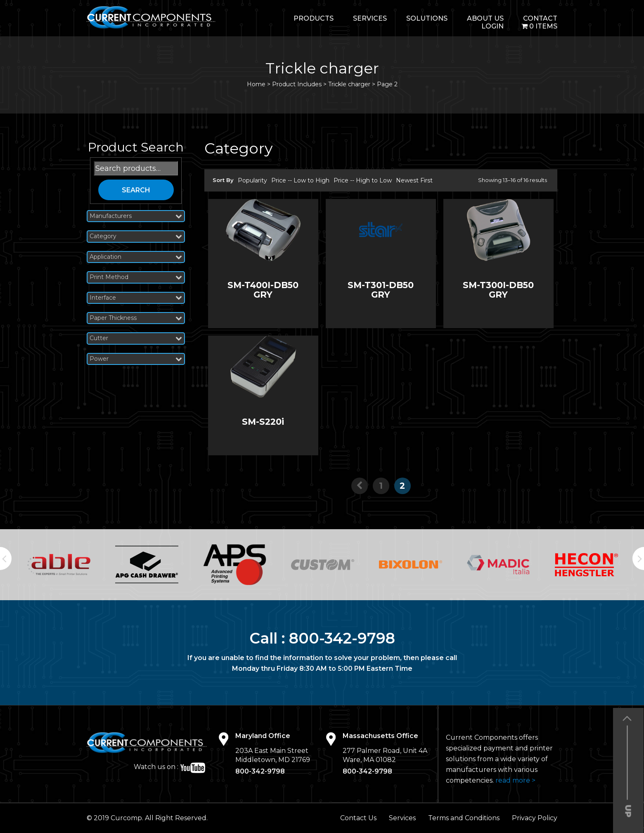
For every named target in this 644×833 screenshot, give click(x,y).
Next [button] (638, 558)
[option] (59, 564)
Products (314, 18)
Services (370, 18)
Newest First (414, 180)
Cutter (136, 338)
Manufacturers (136, 216)
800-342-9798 (342, 638)
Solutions (427, 18)
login (492, 26)
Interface (136, 298)
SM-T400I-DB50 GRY (263, 290)
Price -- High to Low (363, 180)
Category (136, 236)
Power (136, 359)
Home (256, 84)
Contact (540, 18)
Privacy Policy (535, 818)
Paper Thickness (136, 318)
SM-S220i (263, 422)
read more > (515, 780)
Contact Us (358, 818)
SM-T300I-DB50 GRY (498, 290)
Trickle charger (349, 84)
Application (136, 257)
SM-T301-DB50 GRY (381, 290)
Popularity (252, 180)
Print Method (136, 277)
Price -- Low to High (300, 180)
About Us (485, 18)
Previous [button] (6, 558)
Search (136, 190)
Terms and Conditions (464, 818)
